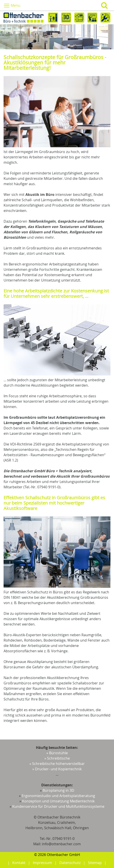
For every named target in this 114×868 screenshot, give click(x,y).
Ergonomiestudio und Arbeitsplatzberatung (58, 796)
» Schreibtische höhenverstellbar (57, 764)
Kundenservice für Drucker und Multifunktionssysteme (58, 806)
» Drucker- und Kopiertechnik (57, 769)
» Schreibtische (57, 758)
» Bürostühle (57, 753)
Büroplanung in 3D (58, 790)
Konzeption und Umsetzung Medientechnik (58, 801)
